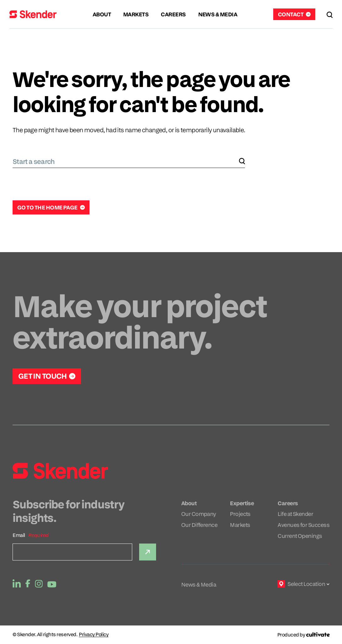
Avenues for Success (304, 525)
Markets (240, 525)
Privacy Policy (94, 635)
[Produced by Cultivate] (303, 635)
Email (19, 535)
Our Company (199, 514)
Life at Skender (295, 514)
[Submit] (148, 552)
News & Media (199, 584)
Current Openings (300, 536)
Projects (240, 514)
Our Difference (199, 525)
